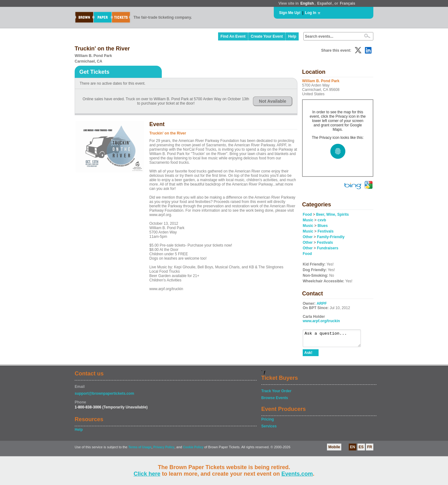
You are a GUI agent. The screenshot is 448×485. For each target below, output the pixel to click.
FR (370, 450)
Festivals (326, 231)
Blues (323, 226)
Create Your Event (267, 36)
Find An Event (233, 36)
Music (308, 220)
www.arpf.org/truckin (321, 321)
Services (269, 429)
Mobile (334, 450)
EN (353, 450)
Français (347, 3)
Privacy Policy (164, 450)
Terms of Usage (140, 450)
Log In (310, 13)
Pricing (268, 422)
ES (361, 450)
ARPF (322, 304)
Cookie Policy (193, 450)
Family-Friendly (331, 237)
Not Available (273, 101)
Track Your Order (276, 394)
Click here (147, 474)
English (307, 3)
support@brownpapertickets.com (104, 396)
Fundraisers (328, 248)
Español (325, 3)
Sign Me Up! (290, 13)
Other (308, 237)
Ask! (308, 356)
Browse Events (275, 401)
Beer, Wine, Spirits (332, 214)
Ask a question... (335, 340)
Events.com (297, 474)
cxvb (322, 220)
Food (307, 214)
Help (292, 36)
